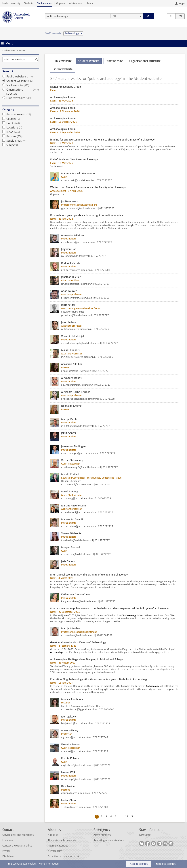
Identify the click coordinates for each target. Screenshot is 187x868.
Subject (21, 145)
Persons (21, 136)
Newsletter (145, 835)
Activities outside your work (64, 856)
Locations (21, 128)
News (21, 132)
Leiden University (11, 3)
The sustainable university (62, 840)
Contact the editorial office (17, 846)
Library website (21, 98)
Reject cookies (167, 864)
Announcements (21, 114)
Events (21, 123)
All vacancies (55, 851)
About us (53, 835)
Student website (21, 81)
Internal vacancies (58, 846)
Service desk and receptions (18, 835)
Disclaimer (8, 856)
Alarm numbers (102, 835)
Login (182, 4)
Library (89, 3)
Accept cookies (139, 864)
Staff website (9, 51)
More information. (49, 864)
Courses (21, 119)
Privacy (6, 851)
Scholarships (21, 141)
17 (127, 816)
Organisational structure (69, 3)
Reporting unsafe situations (109, 840)
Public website (21, 77)
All (114, 16)
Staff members (45, 3)
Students (29, 3)
